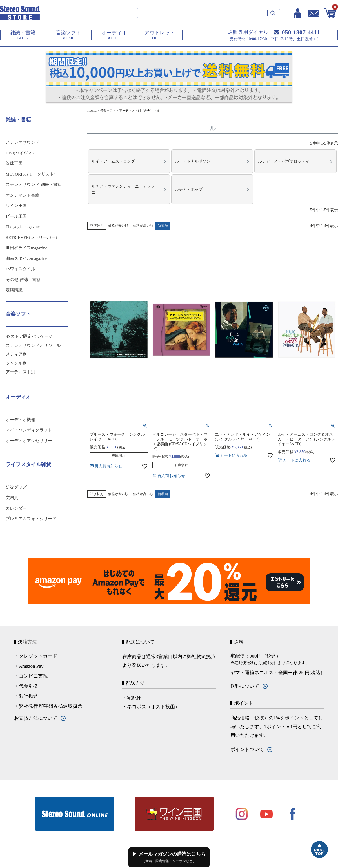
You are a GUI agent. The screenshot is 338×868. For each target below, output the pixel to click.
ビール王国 (16, 216)
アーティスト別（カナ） (136, 111)
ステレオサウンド (23, 142)
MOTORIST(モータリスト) (30, 174)
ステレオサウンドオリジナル (33, 345)
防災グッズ (16, 487)
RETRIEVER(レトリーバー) (31, 237)
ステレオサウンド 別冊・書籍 (34, 185)
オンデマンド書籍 (23, 195)
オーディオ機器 (20, 420)
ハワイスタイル (20, 269)
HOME (92, 111)
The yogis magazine (23, 227)
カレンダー (16, 508)
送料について (245, 686)
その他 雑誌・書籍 (23, 280)
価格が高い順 (143, 220)
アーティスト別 (20, 372)
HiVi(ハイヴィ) (20, 153)
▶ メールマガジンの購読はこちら (169, 857)
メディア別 (16, 354)
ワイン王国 (16, 206)
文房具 (12, 498)
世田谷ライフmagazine (26, 248)
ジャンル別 (16, 363)
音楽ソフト (108, 111)
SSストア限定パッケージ (29, 336)
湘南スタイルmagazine (26, 258)
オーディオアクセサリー (29, 441)
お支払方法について (36, 718)
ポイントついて (247, 749)
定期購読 (14, 290)
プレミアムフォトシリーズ (31, 519)
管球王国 (14, 163)
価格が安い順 (118, 220)
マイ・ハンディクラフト (29, 430)
